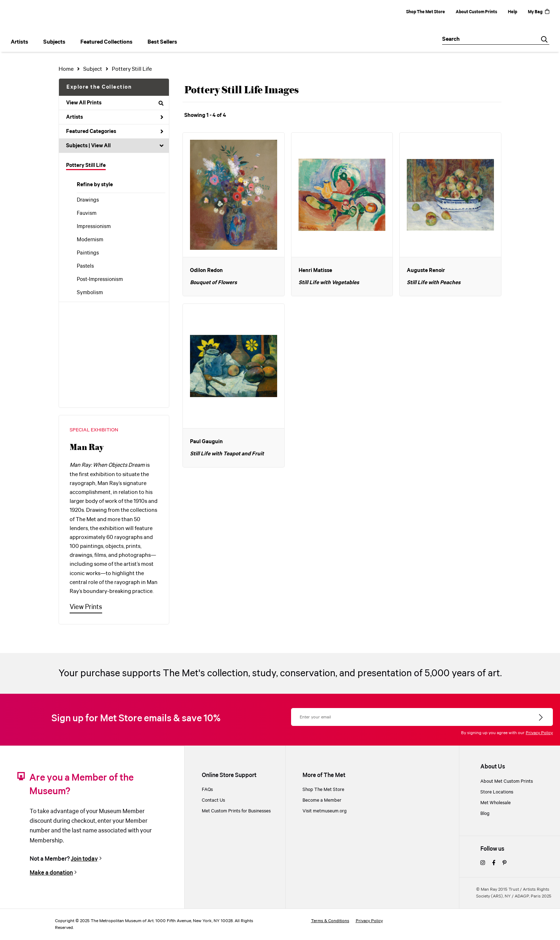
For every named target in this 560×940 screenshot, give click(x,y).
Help (512, 12)
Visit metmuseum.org (325, 811)
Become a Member (322, 800)
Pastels (85, 266)
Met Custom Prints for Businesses (236, 811)
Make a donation (51, 873)
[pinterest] (504, 863)
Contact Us (213, 800)
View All (101, 146)
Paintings (88, 253)
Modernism (90, 240)
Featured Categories (115, 132)
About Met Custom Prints (507, 781)
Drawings (88, 200)
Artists (115, 117)
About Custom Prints (476, 12)
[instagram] (483, 863)
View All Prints (115, 103)
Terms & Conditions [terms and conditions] (330, 921)
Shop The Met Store (426, 12)
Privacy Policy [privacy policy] (369, 921)
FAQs (207, 790)
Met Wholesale (496, 803)
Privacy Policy (539, 733)
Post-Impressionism (100, 279)
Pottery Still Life (86, 165)
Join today (84, 859)
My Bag (539, 12)
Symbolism (90, 293)
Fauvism (87, 213)
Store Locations (497, 792)
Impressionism (94, 227)
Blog (485, 813)
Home (66, 69)
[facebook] (494, 863)
